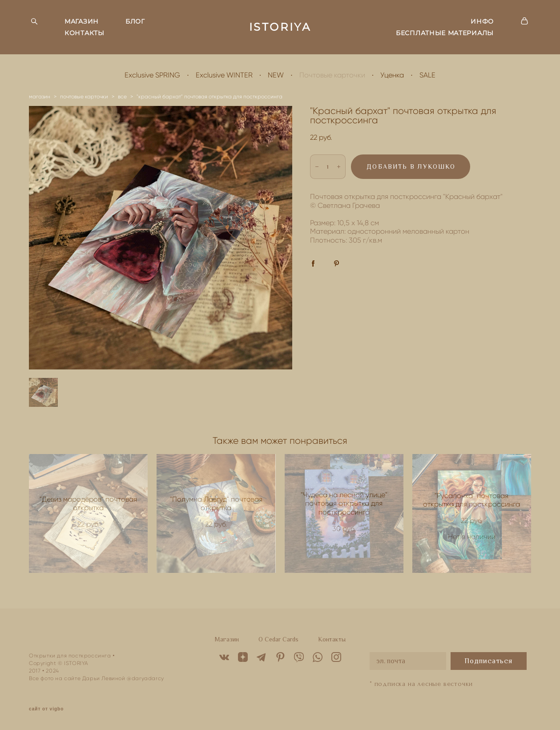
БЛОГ (135, 21)
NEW (276, 75)
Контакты (332, 639)
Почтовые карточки (332, 75)
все (122, 96)
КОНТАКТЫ (85, 33)
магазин (40, 96)
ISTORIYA (280, 27)
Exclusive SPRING (152, 75)
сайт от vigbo (46, 709)
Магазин (227, 639)
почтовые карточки (84, 96)
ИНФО (482, 21)
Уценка (392, 75)
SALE (427, 75)
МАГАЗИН (82, 21)
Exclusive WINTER (224, 75)
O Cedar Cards (278, 639)
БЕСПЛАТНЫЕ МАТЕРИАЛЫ (445, 33)
